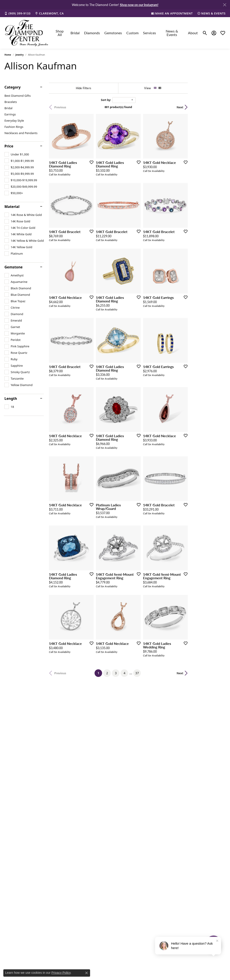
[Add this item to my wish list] (103, 175)
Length (11, 398)
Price (9, 146)
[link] (17, 13)
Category (13, 87)
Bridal (75, 33)
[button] (205, 33)
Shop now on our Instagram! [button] (139, 5)
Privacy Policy (61, 973)
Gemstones (113, 33)
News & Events (172, 33)
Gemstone (14, 267)
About (193, 33)
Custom (132, 33)
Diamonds (92, 33)
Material (12, 207)
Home (8, 55)
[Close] (225, 5)
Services (149, 33)
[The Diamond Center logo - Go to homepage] (27, 33)
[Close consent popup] (87, 973)
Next (218, 107)
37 (156, 753)
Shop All (60, 33)
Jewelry (19, 55)
